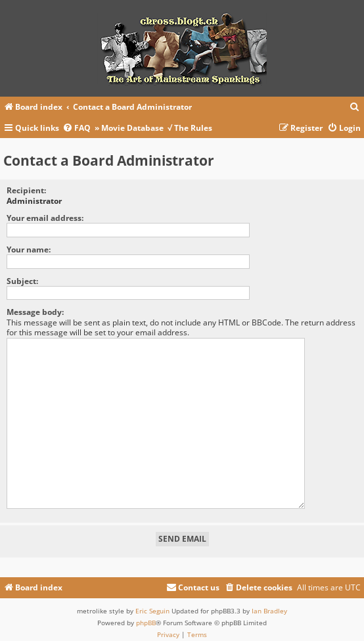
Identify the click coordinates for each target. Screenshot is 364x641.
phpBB (146, 617)
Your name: (29, 249)
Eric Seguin (152, 605)
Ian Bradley (269, 605)
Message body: (35, 312)
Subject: (22, 281)
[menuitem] (355, 107)
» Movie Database (129, 128)
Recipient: (26, 190)
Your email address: (45, 218)
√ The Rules (190, 128)
